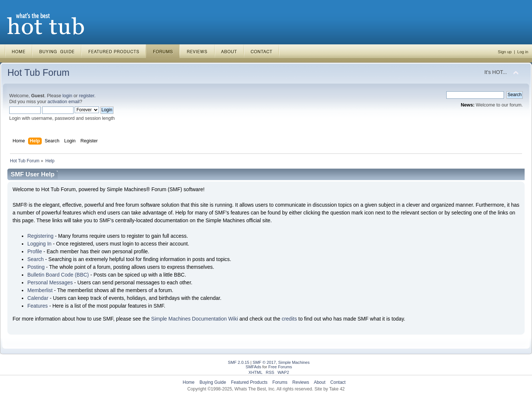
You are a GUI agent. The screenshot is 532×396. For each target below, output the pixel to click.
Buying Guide (213, 382)
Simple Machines (294, 362)
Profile (35, 251)
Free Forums (280, 367)
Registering (40, 236)
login (67, 96)
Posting (36, 267)
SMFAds (253, 367)
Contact (338, 382)
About (319, 382)
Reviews (301, 382)
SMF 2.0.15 (239, 362)
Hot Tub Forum (38, 72)
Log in (523, 52)
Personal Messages (50, 282)
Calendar (38, 298)
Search (35, 259)
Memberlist (40, 290)
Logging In (39, 244)
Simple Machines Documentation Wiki (195, 319)
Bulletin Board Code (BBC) (58, 275)
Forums (280, 382)
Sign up (505, 52)
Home (189, 382)
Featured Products (249, 382)
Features (37, 306)
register (87, 96)
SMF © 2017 (264, 362)
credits (289, 319)
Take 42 (337, 389)
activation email (64, 102)
